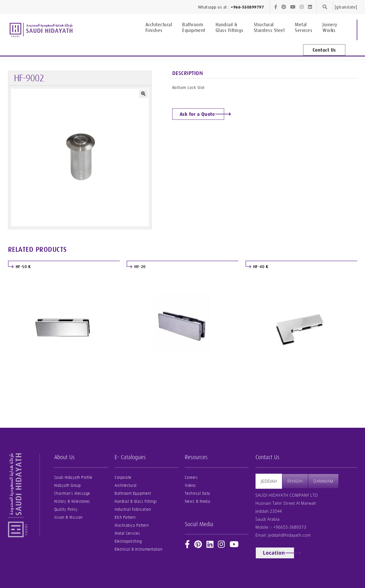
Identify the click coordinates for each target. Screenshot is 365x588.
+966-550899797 (247, 7)
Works (330, 27)
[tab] (269, 481)
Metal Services (127, 533)
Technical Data (197, 493)
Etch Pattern (125, 517)
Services (304, 27)
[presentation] (269, 481)
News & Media (198, 501)
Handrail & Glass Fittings (136, 501)
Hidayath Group (68, 485)
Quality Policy (66, 509)
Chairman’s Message (72, 493)
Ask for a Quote (197, 114)
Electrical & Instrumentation (138, 549)
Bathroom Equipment (133, 493)
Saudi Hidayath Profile (73, 478)
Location (274, 553)
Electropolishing (128, 541)
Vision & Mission (68, 517)
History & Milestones (72, 501)
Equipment (194, 27)
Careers (191, 478)
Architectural (126, 485)
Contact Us (324, 50)
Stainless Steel (269, 27)
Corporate (123, 478)
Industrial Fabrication (133, 509)
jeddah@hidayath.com (289, 535)
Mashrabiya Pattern (132, 525)
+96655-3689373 (290, 527)
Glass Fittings (230, 27)
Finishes (159, 27)
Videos (190, 485)
